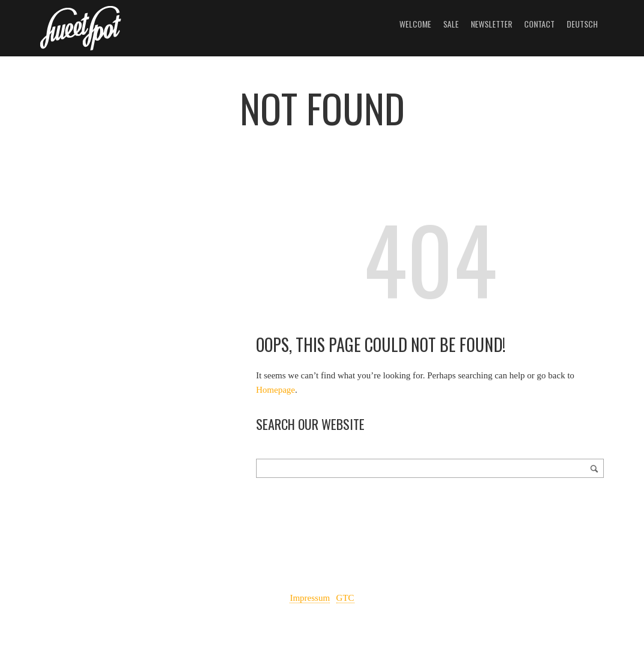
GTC (345, 598)
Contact (539, 24)
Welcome (415, 24)
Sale (451, 24)
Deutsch (582, 24)
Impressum (310, 598)
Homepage (276, 390)
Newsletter (491, 24)
